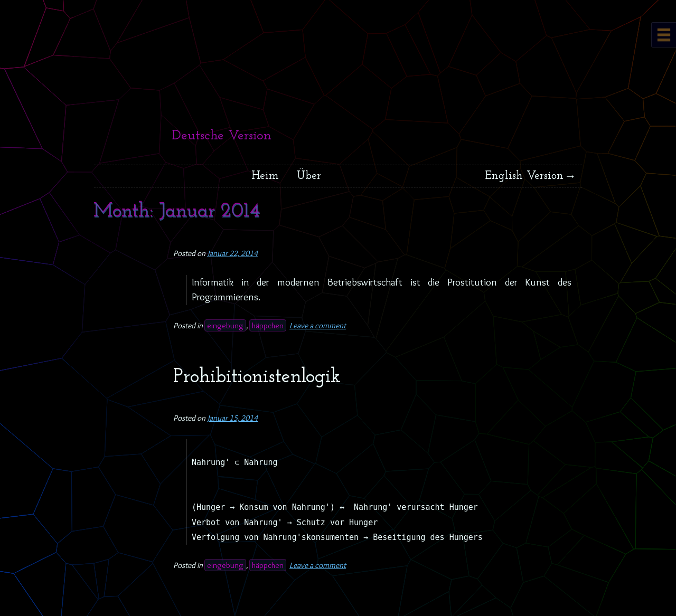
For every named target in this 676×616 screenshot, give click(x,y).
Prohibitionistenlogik (257, 377)
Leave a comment (318, 325)
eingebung (225, 325)
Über (309, 176)
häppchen (268, 325)
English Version (524, 176)
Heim (265, 176)
